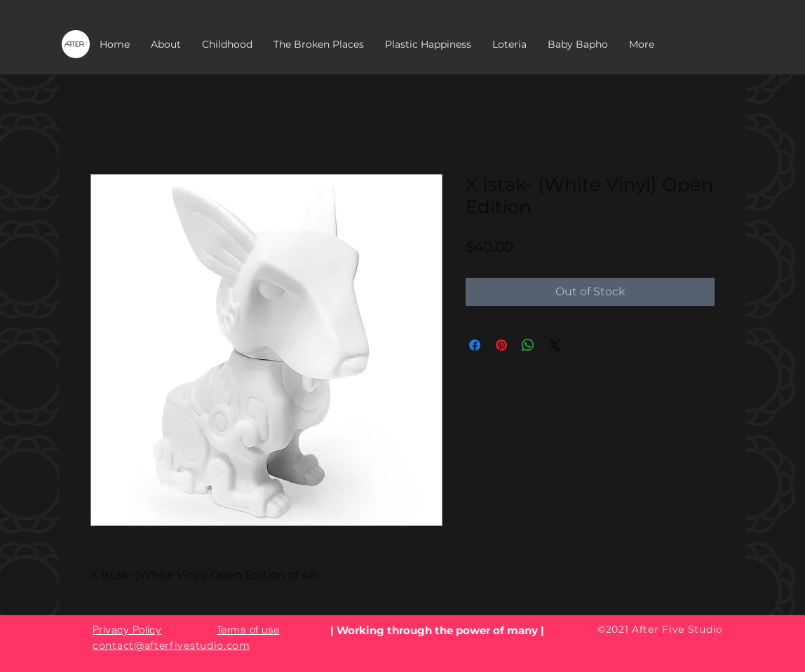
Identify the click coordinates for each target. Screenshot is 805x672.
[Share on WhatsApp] (528, 345)
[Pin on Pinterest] (501, 345)
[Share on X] (555, 345)
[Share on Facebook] (475, 345)
